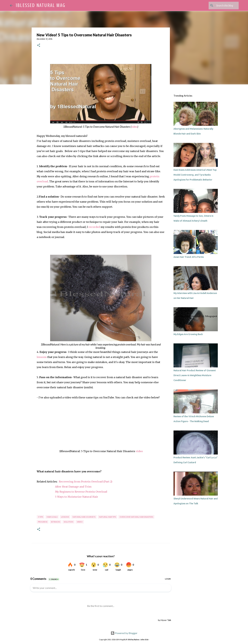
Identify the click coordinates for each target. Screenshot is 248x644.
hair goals (52, 517)
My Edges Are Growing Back (188, 334)
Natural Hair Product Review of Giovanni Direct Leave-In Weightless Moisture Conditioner (195, 375)
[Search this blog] (222, 6)
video (134, 127)
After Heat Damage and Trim (73, 487)
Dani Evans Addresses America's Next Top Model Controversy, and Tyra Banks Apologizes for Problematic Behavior (195, 175)
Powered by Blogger (124, 633)
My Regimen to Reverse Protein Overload (81, 492)
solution (68, 522)
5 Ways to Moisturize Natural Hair (77, 497)
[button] (39, 45)
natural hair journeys (84, 517)
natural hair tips (107, 517)
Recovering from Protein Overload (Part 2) (86, 482)
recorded (94, 227)
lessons (42, 357)
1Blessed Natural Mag (40, 5)
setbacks (56, 522)
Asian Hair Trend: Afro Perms (189, 257)
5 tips (40, 517)
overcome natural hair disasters (136, 517)
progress (43, 522)
